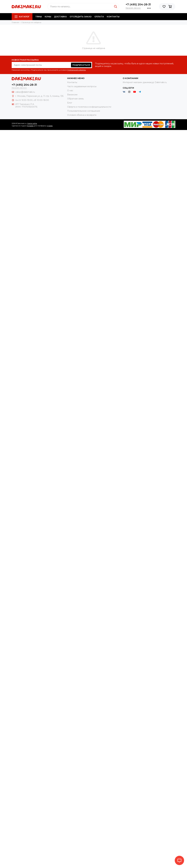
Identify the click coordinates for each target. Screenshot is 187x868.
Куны (48, 17)
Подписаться (81, 65)
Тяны (39, 17)
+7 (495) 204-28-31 (138, 5)
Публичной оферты (76, 70)
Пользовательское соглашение (84, 111)
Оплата (99, 17)
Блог (70, 103)
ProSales (30, 126)
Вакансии (72, 95)
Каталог (22, 17)
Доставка (60, 17)
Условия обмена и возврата (82, 115)
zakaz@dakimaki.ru (25, 92)
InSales (50, 126)
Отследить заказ (81, 17)
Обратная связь (75, 99)
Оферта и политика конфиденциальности (89, 107)
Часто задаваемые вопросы (82, 86)
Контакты (113, 17)
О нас (70, 91)
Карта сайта (32, 123)
